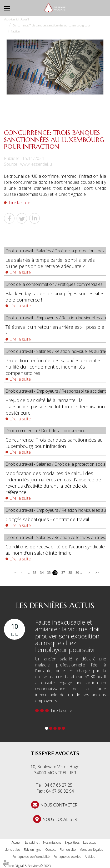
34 (42, 573)
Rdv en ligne (33, 850)
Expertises (72, 842)
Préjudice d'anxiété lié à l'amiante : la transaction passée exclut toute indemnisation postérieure (55, 407)
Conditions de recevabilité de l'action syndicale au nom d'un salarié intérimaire (55, 550)
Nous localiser (60, 819)
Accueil (25, 19)
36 (56, 573)
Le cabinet (32, 842)
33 (35, 573)
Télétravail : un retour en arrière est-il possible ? (55, 330)
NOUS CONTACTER (59, 805)
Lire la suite (20, 203)
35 (49, 573)
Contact (51, 850)
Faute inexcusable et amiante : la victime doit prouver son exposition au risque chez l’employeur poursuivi (68, 636)
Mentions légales (91, 850)
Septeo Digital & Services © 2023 (27, 866)
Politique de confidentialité (31, 857)
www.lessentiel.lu (36, 164)
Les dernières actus (55, 605)
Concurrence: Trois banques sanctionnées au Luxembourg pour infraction (54, 443)
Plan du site (68, 850)
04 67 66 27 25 (58, 785)
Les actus (89, 842)
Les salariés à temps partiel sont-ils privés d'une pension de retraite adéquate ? (50, 263)
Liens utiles (12, 850)
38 (70, 573)
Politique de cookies (67, 857)
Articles (90, 857)
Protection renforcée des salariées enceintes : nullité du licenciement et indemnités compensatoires (55, 367)
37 (63, 573)
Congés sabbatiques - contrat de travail (47, 519)
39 (77, 573)
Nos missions (52, 842)
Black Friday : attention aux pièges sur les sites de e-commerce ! (55, 297)
